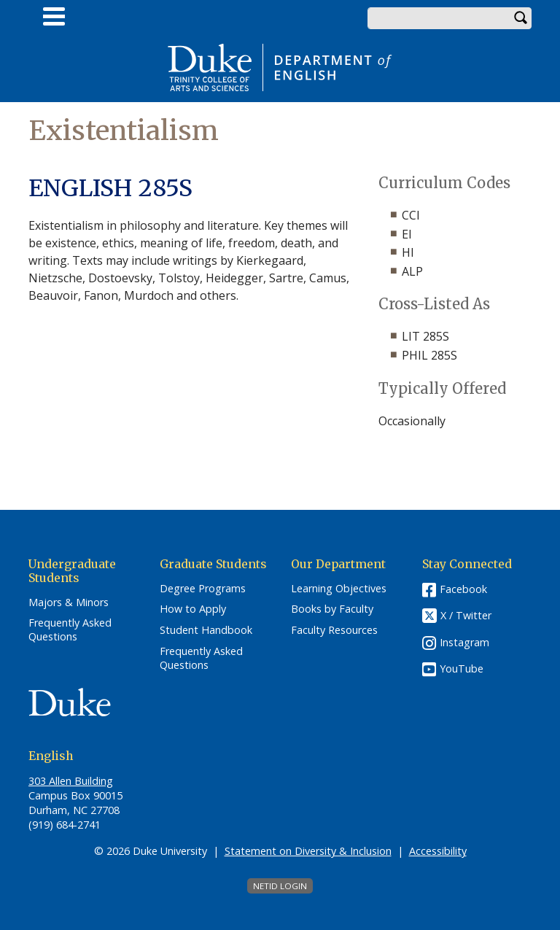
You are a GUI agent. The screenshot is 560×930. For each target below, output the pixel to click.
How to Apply (193, 609)
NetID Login (280, 886)
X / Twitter (466, 615)
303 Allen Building (71, 781)
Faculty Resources (334, 630)
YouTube (462, 669)
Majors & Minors (69, 602)
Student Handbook (206, 630)
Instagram (464, 642)
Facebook (463, 589)
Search (521, 18)
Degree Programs (203, 589)
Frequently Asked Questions (70, 630)
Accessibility (438, 851)
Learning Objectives (339, 589)
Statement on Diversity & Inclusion (308, 851)
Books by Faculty (332, 609)
